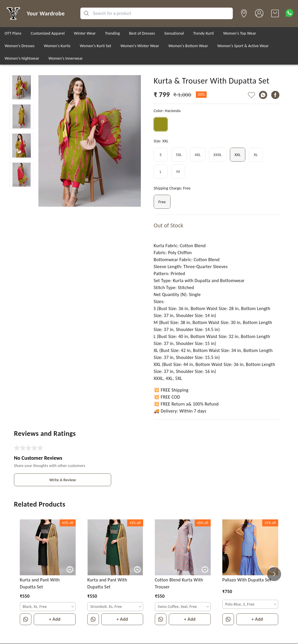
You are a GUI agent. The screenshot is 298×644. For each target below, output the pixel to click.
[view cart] (275, 13)
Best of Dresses (142, 33)
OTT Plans (13, 33)
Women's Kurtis (57, 46)
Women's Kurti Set (95, 46)
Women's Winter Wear (140, 46)
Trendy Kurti (204, 33)
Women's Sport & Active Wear (243, 46)
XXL (238, 155)
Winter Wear (85, 33)
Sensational (174, 33)
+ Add (55, 619)
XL (256, 155)
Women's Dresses (20, 46)
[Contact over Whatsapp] (289, 13)
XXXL (218, 155)
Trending (112, 33)
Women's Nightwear (22, 58)
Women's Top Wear (240, 33)
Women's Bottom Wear (188, 46)
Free (162, 202)
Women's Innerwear (66, 58)
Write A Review (63, 480)
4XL (198, 155)
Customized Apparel (48, 33)
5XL (179, 155)
